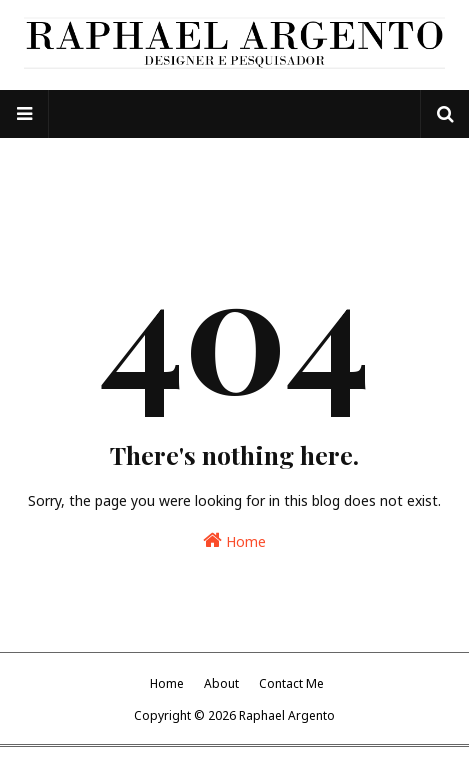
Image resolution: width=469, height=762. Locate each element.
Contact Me (291, 683)
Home (234, 540)
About (221, 683)
